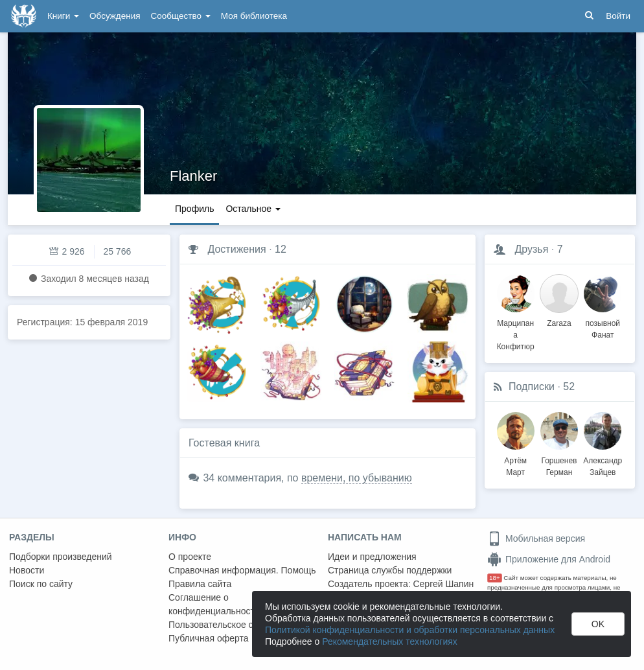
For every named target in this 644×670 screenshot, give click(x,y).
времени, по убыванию (357, 478)
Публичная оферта (209, 638)
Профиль (194, 209)
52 (569, 387)
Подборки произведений (61, 557)
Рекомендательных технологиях (390, 641)
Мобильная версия (536, 538)
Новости (27, 570)
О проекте (190, 557)
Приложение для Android (549, 559)
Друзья (531, 249)
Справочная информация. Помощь (242, 570)
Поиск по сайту (41, 584)
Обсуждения (115, 16)
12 (281, 249)
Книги (63, 16)
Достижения (236, 249)
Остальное (253, 209)
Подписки (532, 387)
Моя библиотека (254, 16)
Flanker (193, 176)
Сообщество (181, 16)
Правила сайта (200, 584)
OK (598, 624)
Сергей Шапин (443, 584)
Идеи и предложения (372, 557)
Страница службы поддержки (390, 570)
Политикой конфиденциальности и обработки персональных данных (410, 630)
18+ (495, 578)
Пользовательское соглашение (234, 625)
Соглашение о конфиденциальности (214, 604)
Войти (618, 16)
